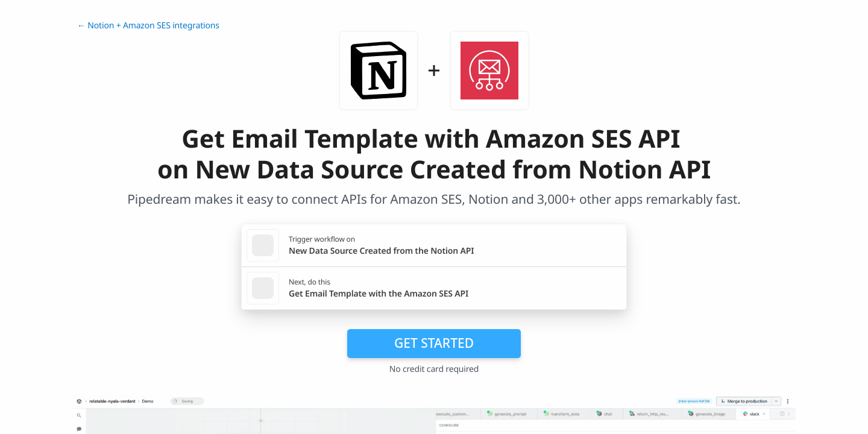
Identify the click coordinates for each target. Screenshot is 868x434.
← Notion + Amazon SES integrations (148, 26)
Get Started (434, 343)
